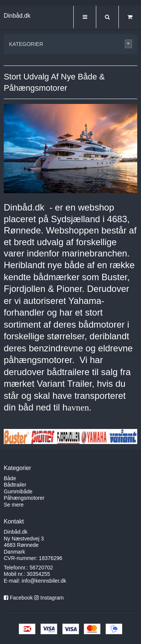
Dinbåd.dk (17, 16)
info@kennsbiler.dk (44, 581)
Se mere (14, 505)
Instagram (52, 598)
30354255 (38, 574)
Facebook (21, 598)
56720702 (41, 568)
